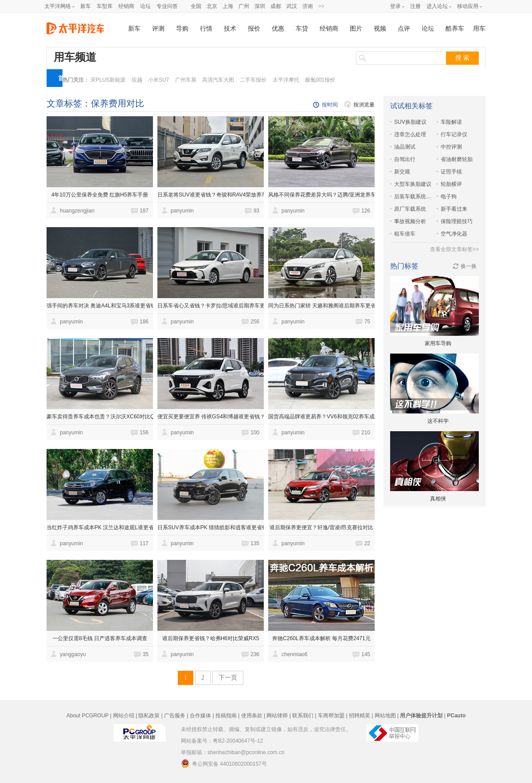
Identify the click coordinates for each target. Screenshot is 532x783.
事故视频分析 (410, 221)
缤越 (137, 80)
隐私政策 (149, 716)
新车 (86, 6)
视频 (380, 29)
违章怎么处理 (410, 134)
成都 (276, 6)
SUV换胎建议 (410, 122)
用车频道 (75, 57)
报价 (254, 29)
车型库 (105, 6)
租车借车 (405, 234)
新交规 (402, 172)
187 (144, 211)
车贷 (302, 29)
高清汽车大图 (218, 80)
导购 (182, 29)
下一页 (228, 678)
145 (366, 654)
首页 (61, 81)
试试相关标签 (411, 106)
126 (366, 211)
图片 (356, 29)
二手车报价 (253, 80)
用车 (479, 29)
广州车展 (186, 80)
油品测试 (405, 147)
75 (367, 322)
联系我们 (303, 716)
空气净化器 (454, 234)
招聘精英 (360, 716)
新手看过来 (454, 209)
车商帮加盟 (331, 716)
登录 (395, 6)
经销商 (126, 6)
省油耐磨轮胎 (457, 159)
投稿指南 (226, 716)
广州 (244, 6)
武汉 (292, 6)
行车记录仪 (454, 134)
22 (367, 543)
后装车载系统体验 (413, 197)
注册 (415, 6)
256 (255, 322)
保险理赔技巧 (457, 221)
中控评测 (451, 147)
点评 (404, 29)
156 (144, 433)
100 (255, 433)
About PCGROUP (88, 716)
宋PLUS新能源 (108, 80)
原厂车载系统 (410, 209)
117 (144, 543)
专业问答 (167, 6)
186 (144, 322)
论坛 (145, 6)
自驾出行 (405, 159)
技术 (230, 29)
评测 (158, 29)
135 (255, 543)
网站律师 (277, 716)
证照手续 (451, 172)
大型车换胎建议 (413, 184)
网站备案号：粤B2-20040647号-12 (222, 741)
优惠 (278, 29)
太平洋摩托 (286, 80)
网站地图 (385, 716)
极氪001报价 (320, 80)
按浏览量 (364, 105)
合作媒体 (200, 716)
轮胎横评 (451, 184)
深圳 (260, 6)
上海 (228, 6)
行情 (206, 29)
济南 (308, 6)
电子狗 (449, 197)
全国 (196, 6)
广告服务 (175, 716)
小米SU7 (158, 80)
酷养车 (455, 29)
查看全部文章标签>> (454, 249)
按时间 (330, 105)
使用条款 (252, 716)
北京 (212, 6)
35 (146, 654)
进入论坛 (437, 6)
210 (366, 433)
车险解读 (451, 122)
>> (321, 6)
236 (255, 654)
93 (256, 211)
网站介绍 (124, 716)
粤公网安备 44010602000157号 (224, 763)
